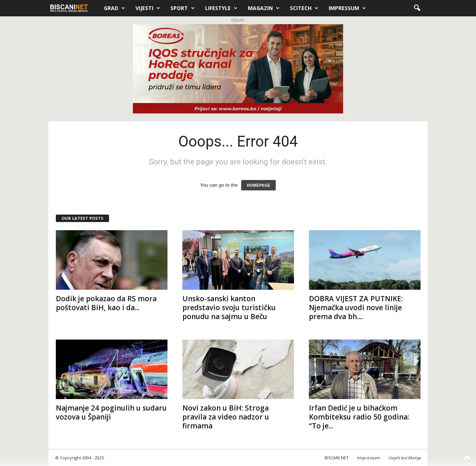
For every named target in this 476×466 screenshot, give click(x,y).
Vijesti (148, 8)
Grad (114, 8)
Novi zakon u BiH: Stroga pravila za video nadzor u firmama (226, 417)
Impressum (347, 8)
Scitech (304, 8)
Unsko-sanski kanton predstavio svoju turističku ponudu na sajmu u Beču (229, 308)
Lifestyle (221, 8)
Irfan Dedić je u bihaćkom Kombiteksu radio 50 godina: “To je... (359, 417)
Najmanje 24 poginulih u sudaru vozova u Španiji (111, 412)
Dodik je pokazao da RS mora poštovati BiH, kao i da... (106, 303)
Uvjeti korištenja (405, 458)
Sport (183, 8)
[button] (417, 8)
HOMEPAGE (258, 185)
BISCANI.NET (337, 458)
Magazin (264, 8)
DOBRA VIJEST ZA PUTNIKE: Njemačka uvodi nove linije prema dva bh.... (356, 308)
